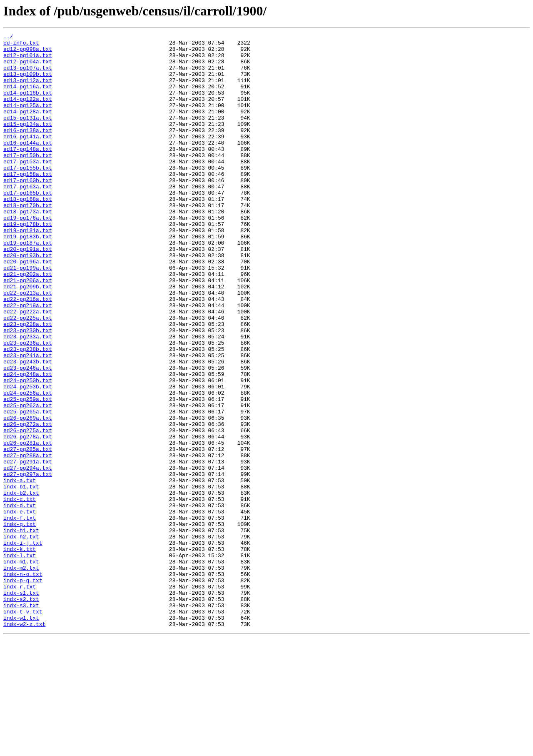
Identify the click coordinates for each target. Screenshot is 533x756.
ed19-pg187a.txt (28, 285)
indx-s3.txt (21, 720)
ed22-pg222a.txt (28, 368)
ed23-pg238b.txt (28, 413)
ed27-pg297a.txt (28, 563)
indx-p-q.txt (23, 690)
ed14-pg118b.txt (28, 105)
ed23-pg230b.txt (28, 390)
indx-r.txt (20, 698)
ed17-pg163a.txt (28, 218)
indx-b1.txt (21, 578)
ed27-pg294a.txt (28, 555)
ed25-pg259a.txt (28, 473)
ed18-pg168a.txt (28, 233)
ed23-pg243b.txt (28, 428)
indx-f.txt (20, 615)
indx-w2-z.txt (24, 743)
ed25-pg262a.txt (28, 480)
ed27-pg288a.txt (28, 540)
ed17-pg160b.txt (28, 210)
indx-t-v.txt (23, 728)
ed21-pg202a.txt (28, 323)
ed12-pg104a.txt (28, 68)
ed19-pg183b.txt (28, 278)
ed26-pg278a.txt (28, 518)
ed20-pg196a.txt (28, 308)
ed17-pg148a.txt (28, 173)
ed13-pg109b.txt (28, 83)
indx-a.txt (20, 570)
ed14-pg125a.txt (28, 120)
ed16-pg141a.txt (28, 158)
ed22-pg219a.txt (28, 360)
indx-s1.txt (21, 705)
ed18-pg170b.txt (28, 240)
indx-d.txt (20, 600)
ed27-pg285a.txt (28, 533)
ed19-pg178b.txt (28, 263)
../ (8, 38)
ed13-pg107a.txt (28, 75)
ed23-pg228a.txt (28, 383)
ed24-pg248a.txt (28, 443)
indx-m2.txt (21, 675)
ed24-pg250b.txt (28, 450)
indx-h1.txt (21, 630)
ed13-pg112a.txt (28, 90)
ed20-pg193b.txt (28, 300)
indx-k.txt (20, 653)
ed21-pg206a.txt (28, 330)
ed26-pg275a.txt (28, 510)
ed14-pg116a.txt (28, 98)
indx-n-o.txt (23, 683)
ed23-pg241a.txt (28, 420)
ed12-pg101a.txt (28, 60)
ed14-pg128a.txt (28, 128)
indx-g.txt (20, 623)
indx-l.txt (20, 660)
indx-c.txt (20, 593)
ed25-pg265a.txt (28, 488)
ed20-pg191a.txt (28, 293)
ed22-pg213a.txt (28, 345)
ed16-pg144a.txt (28, 165)
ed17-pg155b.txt (28, 195)
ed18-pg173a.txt (28, 248)
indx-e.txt (20, 608)
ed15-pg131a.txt (28, 135)
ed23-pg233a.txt (28, 398)
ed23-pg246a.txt (28, 435)
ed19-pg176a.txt (28, 255)
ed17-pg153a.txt (28, 188)
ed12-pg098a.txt (28, 53)
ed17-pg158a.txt (28, 203)
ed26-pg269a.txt (28, 495)
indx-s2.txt (21, 713)
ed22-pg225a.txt (28, 375)
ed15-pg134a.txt (28, 143)
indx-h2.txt (21, 638)
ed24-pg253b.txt (28, 458)
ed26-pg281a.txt (28, 525)
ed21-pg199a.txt (28, 315)
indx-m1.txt (21, 668)
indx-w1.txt (21, 735)
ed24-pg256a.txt (28, 465)
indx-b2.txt (21, 585)
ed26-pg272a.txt (28, 503)
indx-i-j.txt (23, 645)
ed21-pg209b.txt (28, 338)
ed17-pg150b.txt (28, 180)
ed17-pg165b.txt (28, 225)
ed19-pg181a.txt (28, 270)
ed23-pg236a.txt (28, 405)
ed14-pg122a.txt (28, 113)
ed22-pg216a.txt (28, 353)
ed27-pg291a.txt (28, 548)
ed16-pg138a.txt (28, 150)
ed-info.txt (21, 45)
